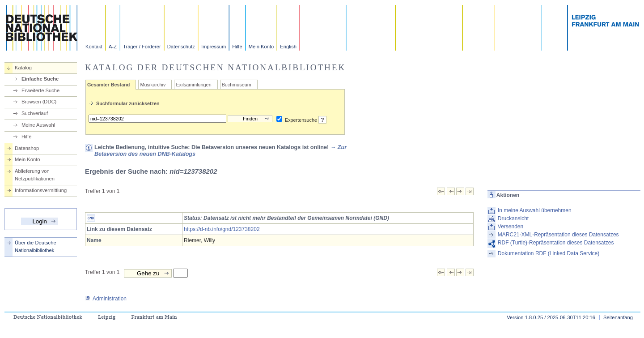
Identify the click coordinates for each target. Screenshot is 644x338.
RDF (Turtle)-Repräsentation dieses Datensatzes (556, 243)
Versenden (511, 227)
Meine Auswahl (38, 125)
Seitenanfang (618, 317)
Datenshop (27, 148)
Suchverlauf (35, 113)
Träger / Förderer (142, 47)
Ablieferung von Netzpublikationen (35, 175)
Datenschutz (181, 47)
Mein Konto (261, 47)
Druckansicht (513, 218)
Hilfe (237, 47)
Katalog (23, 68)
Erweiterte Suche (40, 90)
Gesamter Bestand (108, 85)
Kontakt (94, 47)
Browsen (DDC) (39, 102)
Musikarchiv (153, 85)
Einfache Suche (40, 79)
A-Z (113, 47)
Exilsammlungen (193, 85)
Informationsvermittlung (41, 190)
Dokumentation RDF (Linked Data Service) (549, 253)
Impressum (214, 47)
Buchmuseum (237, 85)
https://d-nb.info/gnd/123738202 (222, 229)
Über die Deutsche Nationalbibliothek (36, 246)
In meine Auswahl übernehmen (535, 210)
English (288, 47)
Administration (106, 299)
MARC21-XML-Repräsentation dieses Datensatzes (558, 235)
